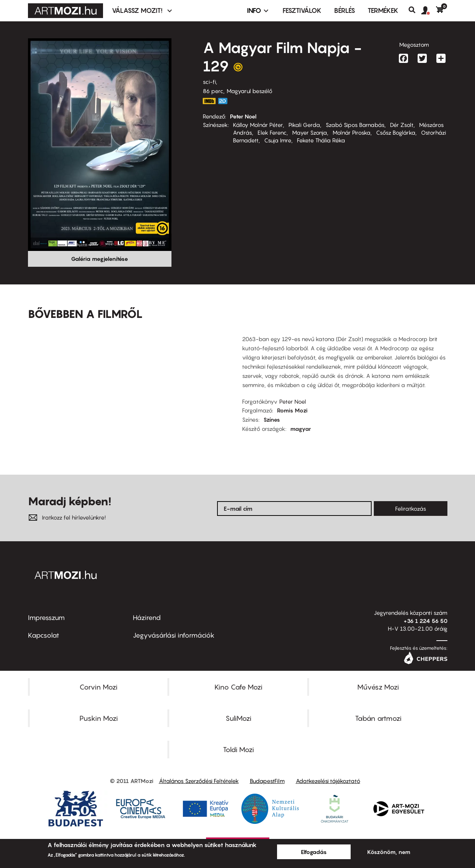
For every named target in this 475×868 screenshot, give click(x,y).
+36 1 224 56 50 (426, 621)
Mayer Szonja (310, 132)
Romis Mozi (292, 410)
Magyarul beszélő (249, 91)
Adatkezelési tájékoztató (328, 781)
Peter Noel (243, 116)
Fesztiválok (302, 10)
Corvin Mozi (98, 687)
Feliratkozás (411, 509)
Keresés (415, 10)
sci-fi (209, 82)
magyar (301, 429)
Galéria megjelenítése (100, 259)
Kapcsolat (44, 635)
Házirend (147, 618)
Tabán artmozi (378, 718)
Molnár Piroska (352, 132)
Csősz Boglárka (396, 132)
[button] (429, 11)
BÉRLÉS (345, 10)
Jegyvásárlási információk (174, 635)
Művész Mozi (378, 687)
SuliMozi (238, 718)
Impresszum (46, 618)
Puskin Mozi (99, 718)
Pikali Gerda (304, 125)
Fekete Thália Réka (321, 140)
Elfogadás (314, 852)
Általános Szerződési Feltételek (199, 781)
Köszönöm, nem (389, 852)
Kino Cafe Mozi (238, 687)
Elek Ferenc (272, 132)
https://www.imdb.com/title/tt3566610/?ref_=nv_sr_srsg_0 (209, 101)
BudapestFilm (267, 781)
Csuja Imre (278, 140)
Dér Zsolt (402, 125)
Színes (272, 419)
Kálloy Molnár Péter (258, 125)
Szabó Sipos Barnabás (355, 125)
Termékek (383, 10)
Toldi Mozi (238, 750)
